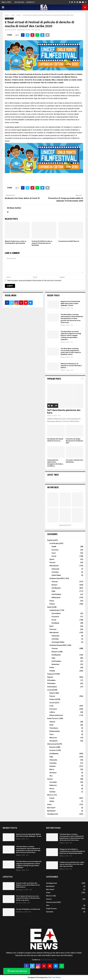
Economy (55, 550)
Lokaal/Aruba (54, 610)
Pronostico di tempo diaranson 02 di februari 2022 (74, 441)
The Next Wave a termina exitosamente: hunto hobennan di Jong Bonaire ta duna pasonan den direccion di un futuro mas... (72, 318)
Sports (52, 559)
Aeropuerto (54, 741)
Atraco (52, 789)
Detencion (53, 785)
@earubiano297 (65, 525)
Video (49, 805)
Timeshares (54, 728)
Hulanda (52, 766)
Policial (52, 696)
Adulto (52, 801)
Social (7, 18)
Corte (51, 706)
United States (56, 575)
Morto (49, 795)
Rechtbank (55, 623)
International (54, 566)
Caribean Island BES (57, 578)
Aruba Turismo (53, 718)
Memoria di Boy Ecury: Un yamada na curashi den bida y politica (71, 366)
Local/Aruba (54, 543)
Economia (53, 709)
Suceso (50, 779)
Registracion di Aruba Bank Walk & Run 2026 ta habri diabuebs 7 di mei (70, 303)
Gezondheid (56, 613)
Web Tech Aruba (54, 977)
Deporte (50, 677)
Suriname (53, 773)
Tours (52, 734)
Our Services (19, 2)
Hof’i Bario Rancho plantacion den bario (64, 412)
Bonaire (54, 585)
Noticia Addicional (56, 715)
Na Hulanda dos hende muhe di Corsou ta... (55, 440)
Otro (51, 776)
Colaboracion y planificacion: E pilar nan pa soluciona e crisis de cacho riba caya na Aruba (72, 864)
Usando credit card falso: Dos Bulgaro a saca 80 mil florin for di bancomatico (28, 885)
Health (54, 547)
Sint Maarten (56, 588)
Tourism (52, 562)
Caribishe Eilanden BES (58, 645)
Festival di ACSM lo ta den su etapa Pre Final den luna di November (42, 243)
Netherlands (56, 597)
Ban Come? (51, 808)
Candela (52, 792)
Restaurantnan (55, 731)
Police (52, 601)
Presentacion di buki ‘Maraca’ (69, 241)
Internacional (52, 744)
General (52, 722)
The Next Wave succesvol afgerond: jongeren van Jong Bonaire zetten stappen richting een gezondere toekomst (71, 336)
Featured (50, 674)
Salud (52, 693)
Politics (52, 604)
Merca (52, 769)
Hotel (51, 725)
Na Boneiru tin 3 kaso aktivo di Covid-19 (22, 198)
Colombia (55, 572)
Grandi (52, 798)
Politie (52, 668)
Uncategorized (53, 814)
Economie (55, 617)
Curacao (55, 582)
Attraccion (53, 738)
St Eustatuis (51, 680)
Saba (53, 591)
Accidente (53, 782)
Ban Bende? (52, 811)
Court (54, 553)
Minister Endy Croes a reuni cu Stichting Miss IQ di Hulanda (16, 242)
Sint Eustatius (56, 594)
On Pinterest (53, 487)
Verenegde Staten (58, 642)
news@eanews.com (48, 960)
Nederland (55, 664)
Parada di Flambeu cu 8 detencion (28, 909)
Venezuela (55, 569)
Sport (51, 626)
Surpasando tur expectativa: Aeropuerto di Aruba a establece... (55, 463)
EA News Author (11, 30)
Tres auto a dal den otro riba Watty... (74, 461)
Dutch (49, 607)
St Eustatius (51, 683)
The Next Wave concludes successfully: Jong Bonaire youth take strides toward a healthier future (71, 352)
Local (12, 18)
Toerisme (53, 629)
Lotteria (52, 712)
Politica (52, 699)
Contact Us (30, 2)
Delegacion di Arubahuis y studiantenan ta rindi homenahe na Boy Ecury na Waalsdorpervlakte (72, 851)
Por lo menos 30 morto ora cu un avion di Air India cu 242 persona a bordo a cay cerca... (28, 898)
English (50, 540)
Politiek (52, 671)
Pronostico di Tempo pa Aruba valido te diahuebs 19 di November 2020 (66, 200)
